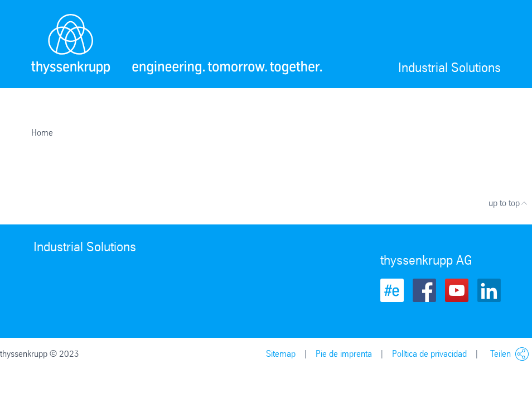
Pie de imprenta (344, 354)
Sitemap (281, 354)
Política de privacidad (429, 354)
